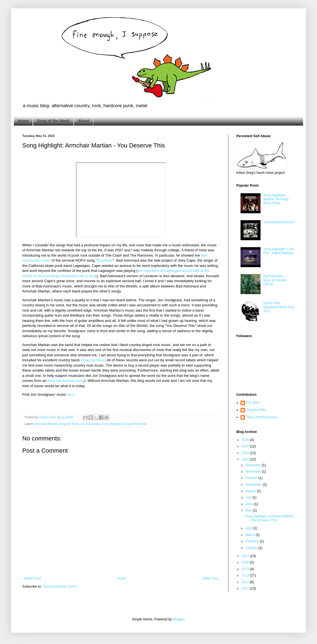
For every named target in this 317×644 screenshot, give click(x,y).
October (252, 478)
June (250, 504)
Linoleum (105, 260)
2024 (246, 446)
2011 (246, 588)
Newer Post (32, 578)
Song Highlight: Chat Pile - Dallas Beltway (279, 251)
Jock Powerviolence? (279, 222)
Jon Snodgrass (90, 424)
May (249, 510)
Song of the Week (53, 121)
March (251, 535)
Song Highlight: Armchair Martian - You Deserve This (269, 518)
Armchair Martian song (66, 381)
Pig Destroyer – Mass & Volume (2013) (275, 280)
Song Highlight (112, 424)
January (252, 548)
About (83, 121)
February (253, 541)
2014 (246, 569)
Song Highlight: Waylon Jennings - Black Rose (277, 199)
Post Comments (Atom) (60, 587)
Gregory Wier (256, 410)
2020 (246, 562)
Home (23, 121)
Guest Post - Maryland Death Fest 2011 (279, 307)
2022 (246, 459)
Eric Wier (253, 403)
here (71, 394)
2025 (246, 440)
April (249, 528)
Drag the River (93, 360)
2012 (246, 582)
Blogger (178, 619)
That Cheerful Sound (262, 417)
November (254, 472)
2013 (246, 575)
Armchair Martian (46, 424)
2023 (246, 453)
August (251, 491)
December (254, 465)
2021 (246, 556)
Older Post (210, 578)
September (254, 485)
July (249, 497)
